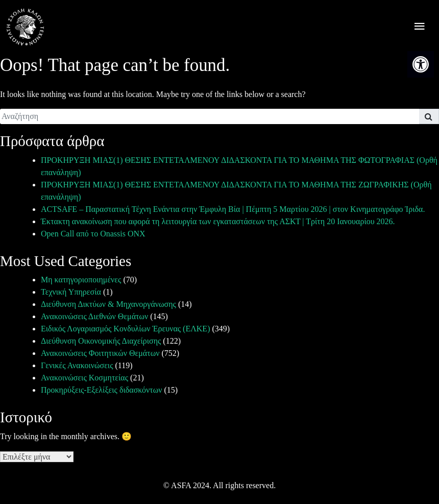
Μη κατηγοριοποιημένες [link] (81, 280)
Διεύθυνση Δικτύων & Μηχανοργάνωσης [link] (108, 304)
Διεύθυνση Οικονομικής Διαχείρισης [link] (101, 341)
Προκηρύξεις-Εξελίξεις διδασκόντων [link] (101, 390)
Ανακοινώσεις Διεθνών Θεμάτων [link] (94, 316)
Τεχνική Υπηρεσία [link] (71, 292)
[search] (210, 116)
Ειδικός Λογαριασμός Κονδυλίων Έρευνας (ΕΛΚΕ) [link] (125, 329)
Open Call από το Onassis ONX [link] (93, 234)
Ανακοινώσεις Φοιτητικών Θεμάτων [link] (100, 353)
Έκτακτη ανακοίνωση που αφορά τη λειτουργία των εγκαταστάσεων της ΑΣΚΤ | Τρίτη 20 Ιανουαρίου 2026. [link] (218, 221)
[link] (421, 64)
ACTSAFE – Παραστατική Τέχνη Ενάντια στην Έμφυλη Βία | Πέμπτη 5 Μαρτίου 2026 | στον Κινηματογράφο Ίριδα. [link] (233, 209)
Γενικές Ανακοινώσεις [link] (77, 365)
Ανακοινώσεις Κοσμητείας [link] (84, 378)
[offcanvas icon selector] (420, 27)
